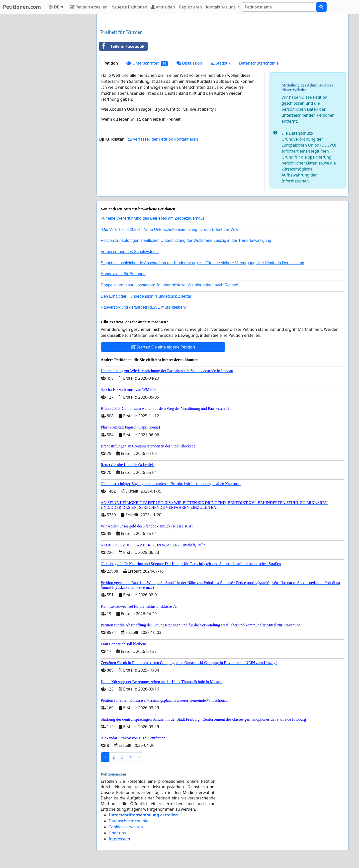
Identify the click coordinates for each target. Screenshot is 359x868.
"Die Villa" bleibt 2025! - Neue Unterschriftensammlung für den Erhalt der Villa (169, 229)
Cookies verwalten (126, 827)
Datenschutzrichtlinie (259, 63)
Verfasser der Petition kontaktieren (163, 139)
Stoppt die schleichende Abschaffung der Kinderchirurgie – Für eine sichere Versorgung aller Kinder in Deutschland (202, 263)
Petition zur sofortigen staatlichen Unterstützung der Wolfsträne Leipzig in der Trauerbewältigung (186, 240)
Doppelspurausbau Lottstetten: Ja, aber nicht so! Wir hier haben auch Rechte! (169, 285)
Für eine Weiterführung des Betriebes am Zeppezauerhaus (153, 218)
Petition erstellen (89, 7)
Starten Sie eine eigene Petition (163, 347)
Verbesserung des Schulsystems (130, 252)
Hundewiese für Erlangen (123, 274)
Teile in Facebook (122, 46)
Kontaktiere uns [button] (221, 7)
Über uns (117, 833)
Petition (111, 63)
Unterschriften (147, 63)
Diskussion (189, 63)
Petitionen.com (22, 7)
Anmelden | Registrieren (177, 7)
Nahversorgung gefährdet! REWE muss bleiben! (143, 307)
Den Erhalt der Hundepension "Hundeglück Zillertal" (146, 296)
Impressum (119, 839)
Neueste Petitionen (129, 7)
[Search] (279, 7)
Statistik (221, 63)
